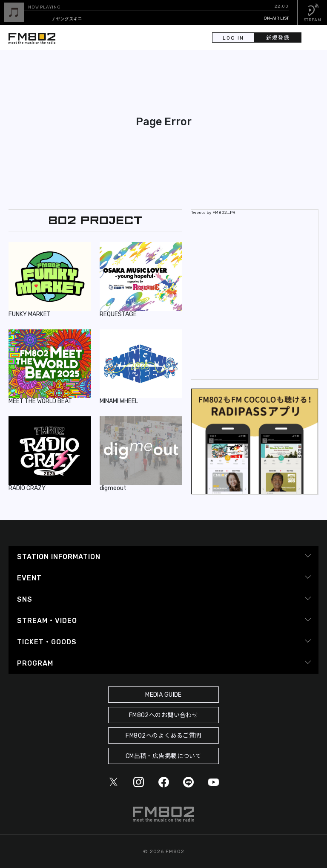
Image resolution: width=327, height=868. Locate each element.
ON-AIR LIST (276, 18)
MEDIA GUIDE (163, 695)
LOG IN (233, 38)
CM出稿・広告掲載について (164, 756)
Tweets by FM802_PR (213, 213)
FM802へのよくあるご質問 (163, 736)
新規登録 (278, 38)
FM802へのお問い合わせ (164, 715)
